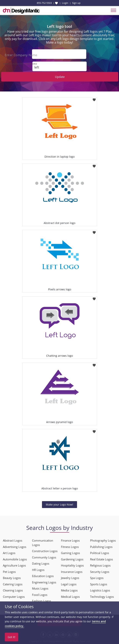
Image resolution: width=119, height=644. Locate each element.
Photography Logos (103, 540)
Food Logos (40, 595)
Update (60, 77)
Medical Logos (70, 597)
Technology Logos (102, 597)
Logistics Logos (100, 590)
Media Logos (69, 590)
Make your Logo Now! (59, 504)
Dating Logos (41, 563)
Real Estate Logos (101, 559)
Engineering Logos (44, 582)
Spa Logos (97, 578)
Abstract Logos (13, 540)
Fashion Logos (41, 601)
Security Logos (100, 572)
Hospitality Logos (72, 565)
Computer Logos (14, 597)
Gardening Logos (72, 559)
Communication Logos (43, 543)
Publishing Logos (101, 547)
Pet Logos (9, 572)
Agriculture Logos (14, 565)
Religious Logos (100, 565)
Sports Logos (99, 584)
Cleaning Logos (13, 590)
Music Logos (40, 588)
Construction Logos (45, 551)
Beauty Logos (12, 578)
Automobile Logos (15, 559)
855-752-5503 (44, 3)
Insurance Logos (72, 572)
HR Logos (38, 570)
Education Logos (43, 576)
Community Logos (44, 557)
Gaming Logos (70, 553)
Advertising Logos (15, 547)
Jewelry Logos (70, 578)
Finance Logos (70, 540)
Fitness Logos (70, 547)
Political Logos (100, 553)
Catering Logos (13, 584)
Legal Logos (69, 584)
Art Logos (9, 553)
